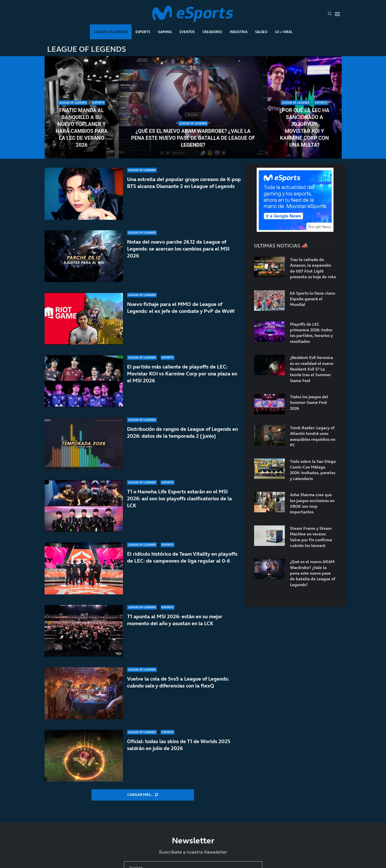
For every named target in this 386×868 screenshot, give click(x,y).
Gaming (165, 32)
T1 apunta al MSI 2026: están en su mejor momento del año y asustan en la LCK (175, 620)
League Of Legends (111, 32)
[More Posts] (143, 795)
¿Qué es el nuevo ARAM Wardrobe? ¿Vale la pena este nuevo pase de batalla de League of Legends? (193, 138)
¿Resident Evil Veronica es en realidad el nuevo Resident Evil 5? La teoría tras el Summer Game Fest (312, 369)
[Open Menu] (337, 14)
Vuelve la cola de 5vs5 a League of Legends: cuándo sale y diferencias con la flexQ (178, 682)
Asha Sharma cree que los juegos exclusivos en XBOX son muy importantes (312, 503)
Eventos (187, 32)
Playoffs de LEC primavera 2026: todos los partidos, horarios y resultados (311, 333)
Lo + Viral (284, 32)
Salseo (261, 32)
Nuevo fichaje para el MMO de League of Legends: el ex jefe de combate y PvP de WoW (181, 308)
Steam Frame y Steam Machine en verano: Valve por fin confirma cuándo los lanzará (311, 537)
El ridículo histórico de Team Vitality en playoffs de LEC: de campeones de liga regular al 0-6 (182, 557)
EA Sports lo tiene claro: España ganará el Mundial (313, 299)
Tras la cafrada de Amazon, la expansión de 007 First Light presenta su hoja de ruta (313, 268)
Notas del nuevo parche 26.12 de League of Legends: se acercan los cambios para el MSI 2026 (178, 249)
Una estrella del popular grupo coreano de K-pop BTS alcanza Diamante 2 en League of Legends (184, 183)
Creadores (212, 32)
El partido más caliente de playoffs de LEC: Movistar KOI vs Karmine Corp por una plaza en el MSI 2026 (182, 374)
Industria (239, 32)
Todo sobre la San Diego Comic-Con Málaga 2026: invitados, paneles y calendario (313, 470)
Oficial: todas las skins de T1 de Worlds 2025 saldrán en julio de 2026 (179, 745)
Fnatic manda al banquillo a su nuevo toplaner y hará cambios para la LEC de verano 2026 (82, 128)
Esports (143, 32)
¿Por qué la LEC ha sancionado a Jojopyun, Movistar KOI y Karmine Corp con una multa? (304, 128)
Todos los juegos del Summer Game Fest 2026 (309, 402)
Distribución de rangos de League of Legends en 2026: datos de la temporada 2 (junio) (182, 433)
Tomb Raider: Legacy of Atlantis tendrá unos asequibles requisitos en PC (313, 436)
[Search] (330, 14)
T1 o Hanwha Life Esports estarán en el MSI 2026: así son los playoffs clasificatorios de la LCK (179, 503)
